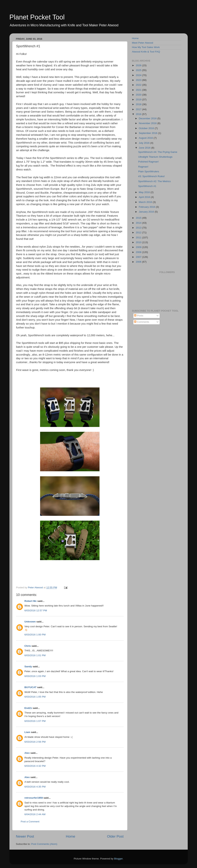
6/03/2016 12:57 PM (36, 610)
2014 (139, 223)
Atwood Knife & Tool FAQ (146, 52)
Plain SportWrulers (149, 171)
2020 (139, 95)
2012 (139, 232)
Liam (27, 732)
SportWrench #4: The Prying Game (158, 152)
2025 (139, 70)
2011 (139, 237)
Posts (139, 316)
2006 (139, 262)
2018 (139, 104)
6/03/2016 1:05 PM (35, 697)
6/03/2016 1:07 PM (35, 721)
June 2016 (145, 148)
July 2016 (145, 143)
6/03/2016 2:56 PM (35, 742)
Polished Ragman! (148, 162)
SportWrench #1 (147, 186)
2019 (139, 100)
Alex (27, 753)
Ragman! (143, 167)
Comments (142, 322)
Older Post (115, 836)
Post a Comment (30, 822)
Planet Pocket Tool (37, 17)
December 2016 (148, 118)
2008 (139, 252)
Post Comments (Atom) (44, 844)
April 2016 (145, 197)
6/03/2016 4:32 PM (35, 766)
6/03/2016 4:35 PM (35, 787)
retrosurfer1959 (34, 798)
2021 (139, 90)
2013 (139, 228)
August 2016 (146, 138)
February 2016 (147, 207)
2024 (139, 75)
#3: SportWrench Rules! (151, 176)
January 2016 (147, 212)
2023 (139, 80)
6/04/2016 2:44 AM (35, 814)
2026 (139, 65)
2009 (139, 247)
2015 (139, 218)
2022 (139, 85)
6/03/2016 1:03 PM (35, 676)
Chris (28, 646)
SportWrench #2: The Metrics (154, 181)
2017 (139, 109)
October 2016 (147, 128)
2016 (139, 114)
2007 (139, 257)
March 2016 (146, 202)
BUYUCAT (31, 687)
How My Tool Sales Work (146, 47)
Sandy (28, 666)
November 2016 (148, 123)
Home (71, 836)
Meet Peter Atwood (143, 43)
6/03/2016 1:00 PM (35, 635)
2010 (139, 242)
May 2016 (145, 192)
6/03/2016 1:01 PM (35, 655)
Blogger (118, 859)
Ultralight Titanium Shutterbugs (155, 157)
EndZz (28, 708)
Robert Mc (31, 601)
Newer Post (25, 836)
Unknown (30, 622)
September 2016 (149, 133)
